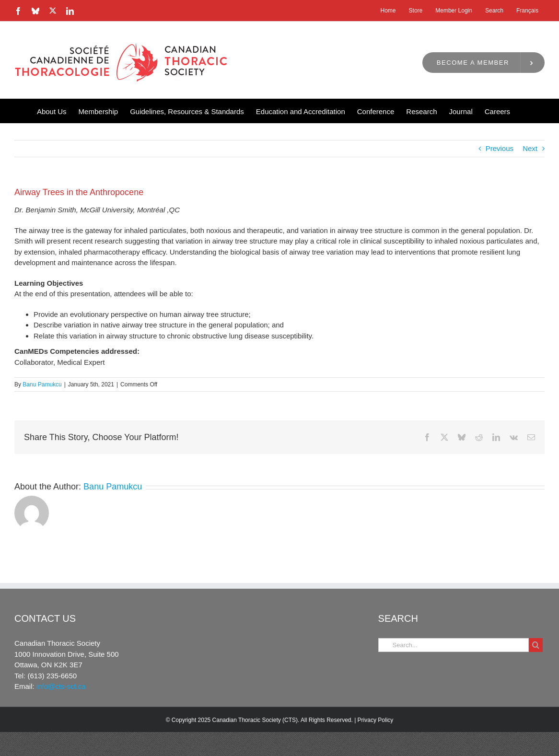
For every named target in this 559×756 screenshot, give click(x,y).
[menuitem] (527, 11)
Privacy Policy (376, 720)
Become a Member (473, 63)
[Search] (536, 645)
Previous (500, 148)
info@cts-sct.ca (61, 686)
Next (530, 148)
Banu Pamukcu (42, 384)
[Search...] (454, 645)
